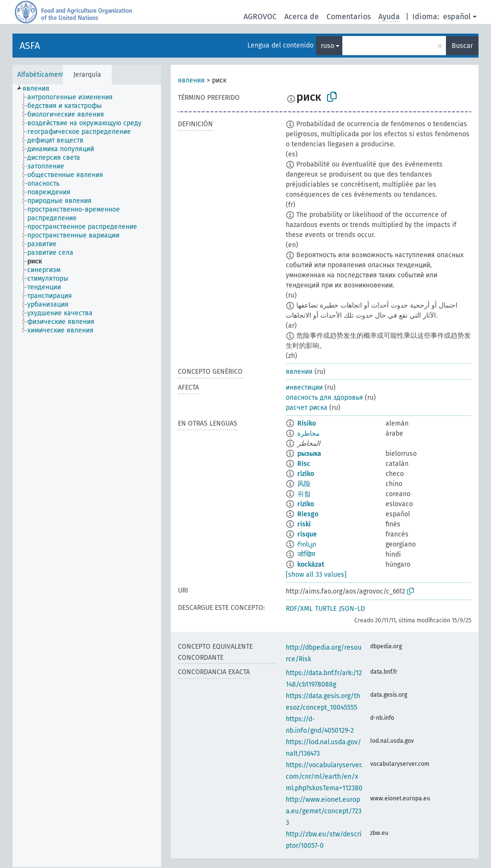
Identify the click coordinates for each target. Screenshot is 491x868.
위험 (304, 494)
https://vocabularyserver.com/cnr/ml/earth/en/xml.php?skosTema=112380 (324, 777)
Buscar (462, 46)
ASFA (30, 46)
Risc (304, 464)
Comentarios (349, 17)
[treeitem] (40, 89)
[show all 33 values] (316, 575)
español (457, 17)
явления (191, 80)
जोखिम (306, 554)
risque (307, 534)
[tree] (87, 476)
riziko (306, 474)
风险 (304, 484)
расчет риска (307, 408)
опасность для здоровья (324, 398)
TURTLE (326, 609)
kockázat (311, 565)
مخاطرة (309, 434)
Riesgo (308, 514)
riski (304, 524)
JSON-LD (352, 609)
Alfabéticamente (43, 75)
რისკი (307, 544)
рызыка (309, 454)
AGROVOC (260, 17)
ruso (327, 46)
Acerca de (302, 17)
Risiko (307, 423)
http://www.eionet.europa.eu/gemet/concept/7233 (324, 811)
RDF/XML (299, 609)
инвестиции (304, 387)
